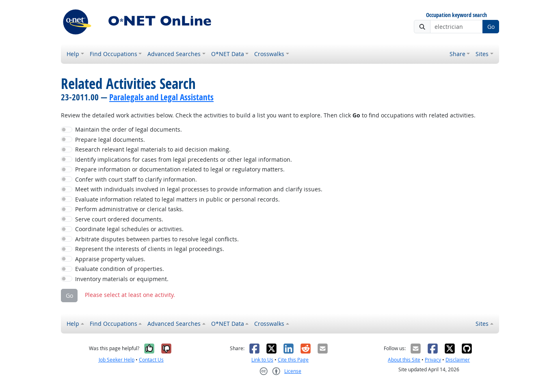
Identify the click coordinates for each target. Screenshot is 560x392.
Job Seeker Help (117, 360)
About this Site (404, 360)
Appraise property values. (110, 259)
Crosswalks (269, 54)
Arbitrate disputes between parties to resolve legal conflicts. (157, 239)
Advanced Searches (174, 54)
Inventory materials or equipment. (122, 279)
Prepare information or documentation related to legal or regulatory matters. (180, 169)
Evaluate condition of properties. (120, 269)
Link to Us (262, 360)
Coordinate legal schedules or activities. (129, 229)
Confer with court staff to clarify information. (136, 179)
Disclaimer (458, 360)
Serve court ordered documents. (119, 219)
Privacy (433, 360)
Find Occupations (114, 54)
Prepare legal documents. (110, 140)
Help (73, 54)
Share (457, 54)
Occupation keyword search (456, 15)
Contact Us (151, 360)
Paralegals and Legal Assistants (161, 97)
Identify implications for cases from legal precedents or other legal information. (184, 159)
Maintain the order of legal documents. (129, 129)
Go (491, 27)
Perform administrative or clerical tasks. (129, 209)
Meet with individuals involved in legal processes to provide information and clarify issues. (199, 189)
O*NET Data (228, 54)
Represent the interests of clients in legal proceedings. (150, 249)
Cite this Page (293, 360)
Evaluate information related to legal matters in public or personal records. (177, 199)
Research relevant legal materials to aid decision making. (153, 149)
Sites (482, 54)
